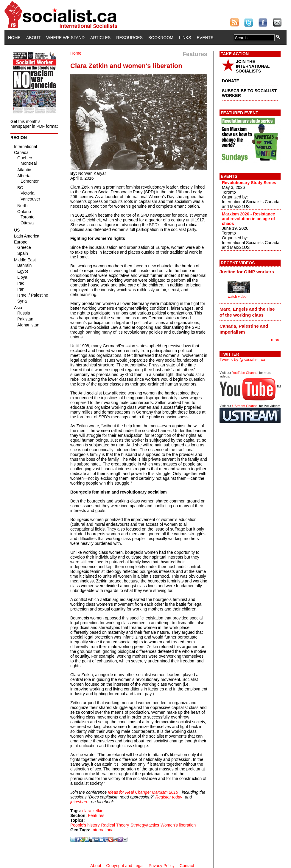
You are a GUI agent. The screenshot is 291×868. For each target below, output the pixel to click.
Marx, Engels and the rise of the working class (247, 312)
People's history (85, 825)
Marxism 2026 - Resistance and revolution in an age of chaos (248, 219)
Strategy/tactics (145, 825)
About (33, 38)
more (276, 340)
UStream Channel (245, 406)
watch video (237, 297)
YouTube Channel (245, 373)
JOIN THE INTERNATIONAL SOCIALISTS (253, 66)
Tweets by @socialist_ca (242, 360)
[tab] (250, 272)
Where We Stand (65, 38)
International (103, 830)
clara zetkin (93, 811)
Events (205, 38)
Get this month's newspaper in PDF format (34, 124)
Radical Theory (115, 825)
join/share (79, 802)
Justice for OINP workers (247, 272)
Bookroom (161, 38)
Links (185, 38)
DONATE (231, 81)
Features (96, 815)
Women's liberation (178, 825)
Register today (169, 797)
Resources (129, 38)
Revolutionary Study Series (249, 183)
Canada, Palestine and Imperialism (244, 329)
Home (14, 38)
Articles (100, 38)
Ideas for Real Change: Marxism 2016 (143, 792)
